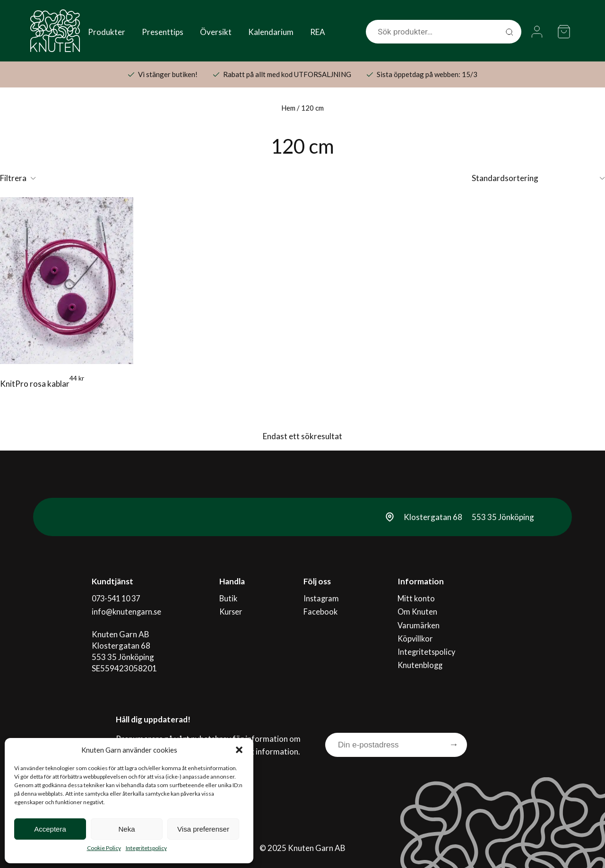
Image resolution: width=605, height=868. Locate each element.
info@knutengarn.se (127, 609)
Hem (288, 108)
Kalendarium (271, 32)
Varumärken (419, 621)
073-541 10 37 (117, 598)
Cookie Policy (104, 848)
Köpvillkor (416, 632)
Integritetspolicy (146, 848)
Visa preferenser (203, 829)
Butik (230, 598)
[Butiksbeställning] (538, 178)
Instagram (322, 598)
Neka (126, 829)
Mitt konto (416, 598)
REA (318, 32)
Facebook (321, 609)
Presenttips (163, 32)
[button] (239, 750)
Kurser (233, 609)
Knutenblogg (421, 655)
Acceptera (50, 829)
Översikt (216, 32)
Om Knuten (418, 609)
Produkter (107, 32)
